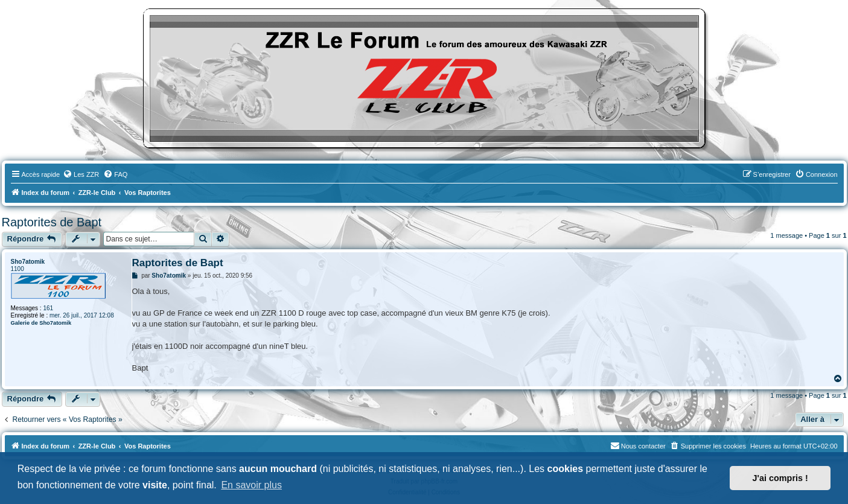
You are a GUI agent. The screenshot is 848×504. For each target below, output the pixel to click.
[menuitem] (81, 174)
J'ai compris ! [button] (780, 478)
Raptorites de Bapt (52, 222)
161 (48, 308)
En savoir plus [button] (251, 485)
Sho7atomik (28, 262)
